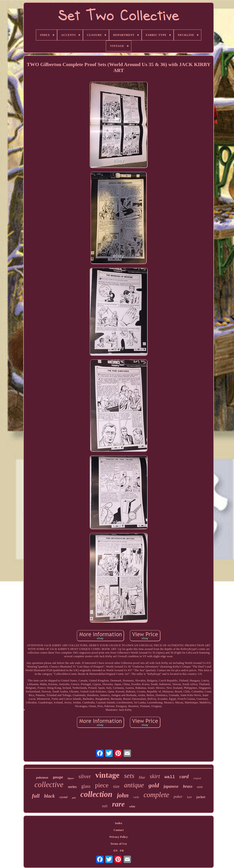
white (132, 807)
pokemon (42, 778)
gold (154, 785)
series (72, 787)
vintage (107, 775)
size (116, 786)
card (184, 776)
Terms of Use (119, 844)
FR (122, 851)
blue (142, 777)
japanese (171, 786)
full (36, 796)
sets (129, 776)
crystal (63, 797)
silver (85, 776)
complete (156, 795)
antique (134, 785)
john (123, 795)
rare (118, 804)
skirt (155, 776)
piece (102, 785)
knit (189, 797)
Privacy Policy (119, 837)
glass (86, 786)
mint (200, 787)
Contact (119, 830)
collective (49, 785)
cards (136, 797)
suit (105, 806)
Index (119, 823)
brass (188, 786)
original (197, 778)
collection (96, 794)
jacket (201, 797)
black (49, 796)
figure (71, 778)
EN (115, 851)
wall (170, 777)
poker (178, 797)
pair (74, 798)
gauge (58, 778)
